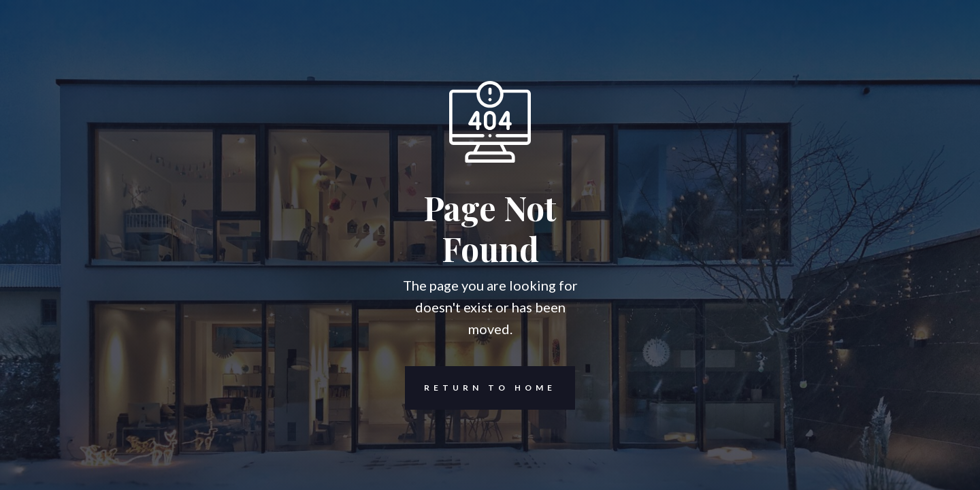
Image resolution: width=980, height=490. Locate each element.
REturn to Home (480, 388)
